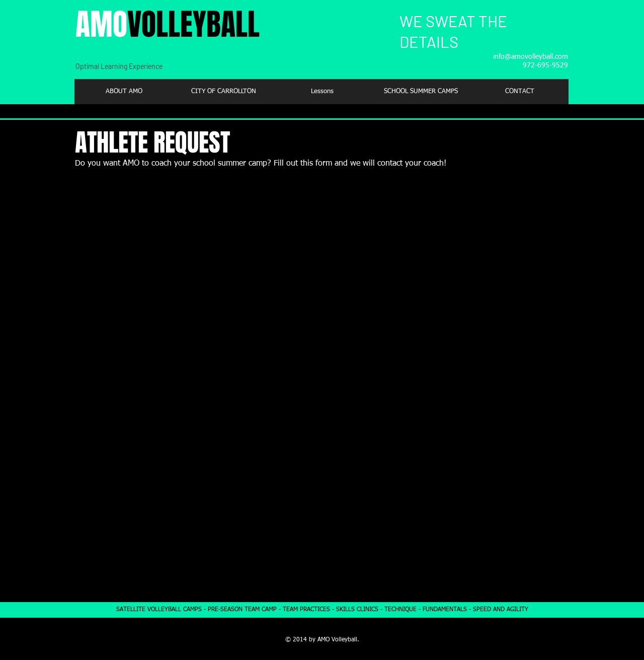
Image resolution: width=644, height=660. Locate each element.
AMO (168, 25)
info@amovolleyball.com (531, 57)
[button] (223, 92)
